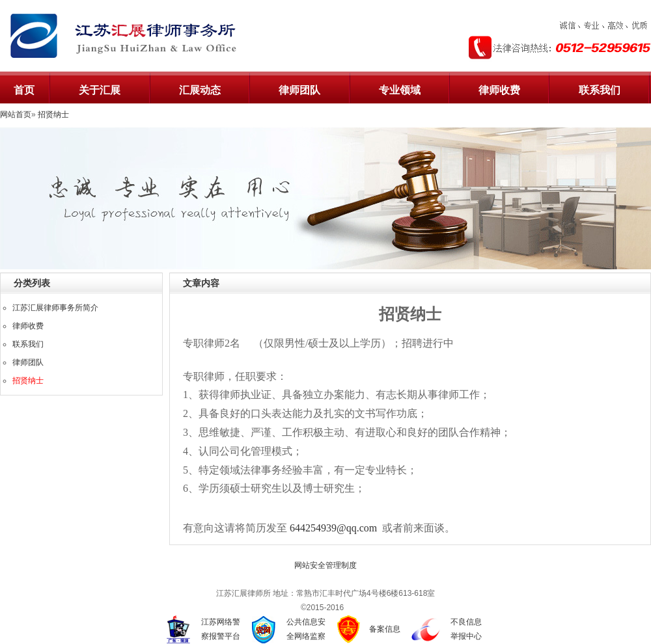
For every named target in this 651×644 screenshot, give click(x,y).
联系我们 (600, 90)
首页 (24, 90)
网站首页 (16, 114)
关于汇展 (100, 90)
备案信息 (385, 629)
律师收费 (499, 90)
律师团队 (299, 90)
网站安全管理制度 (325, 565)
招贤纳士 (53, 114)
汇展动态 (200, 90)
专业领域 (400, 90)
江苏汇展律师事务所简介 (55, 308)
